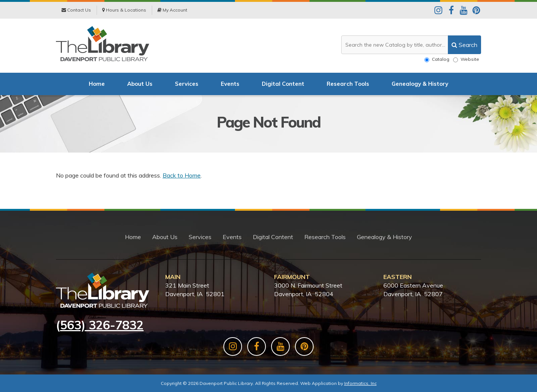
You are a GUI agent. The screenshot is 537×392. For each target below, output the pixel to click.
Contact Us (76, 10)
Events (230, 84)
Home (97, 84)
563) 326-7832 (102, 325)
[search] (464, 45)
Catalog (437, 59)
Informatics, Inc (360, 383)
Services (187, 84)
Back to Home (182, 175)
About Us (140, 84)
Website (466, 59)
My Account (172, 10)
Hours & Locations (124, 10)
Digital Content (283, 84)
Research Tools (348, 84)
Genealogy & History (420, 84)
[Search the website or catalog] (411, 45)
